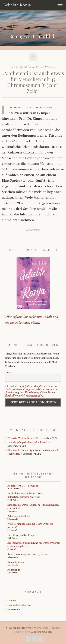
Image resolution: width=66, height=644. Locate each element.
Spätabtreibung (16, 562)
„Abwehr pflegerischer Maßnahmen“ (27, 443)
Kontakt (12, 601)
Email (9, 372)
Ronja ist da (14, 570)
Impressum (14, 610)
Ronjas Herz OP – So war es (23, 486)
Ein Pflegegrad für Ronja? (21, 535)
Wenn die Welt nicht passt (21, 438)
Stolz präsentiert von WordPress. (28, 628)
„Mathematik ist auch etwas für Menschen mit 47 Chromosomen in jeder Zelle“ (33, 82)
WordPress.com (41, 632)
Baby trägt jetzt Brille (19, 516)
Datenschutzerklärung (20, 605)
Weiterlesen (33, 230)
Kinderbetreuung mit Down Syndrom (28, 554)
